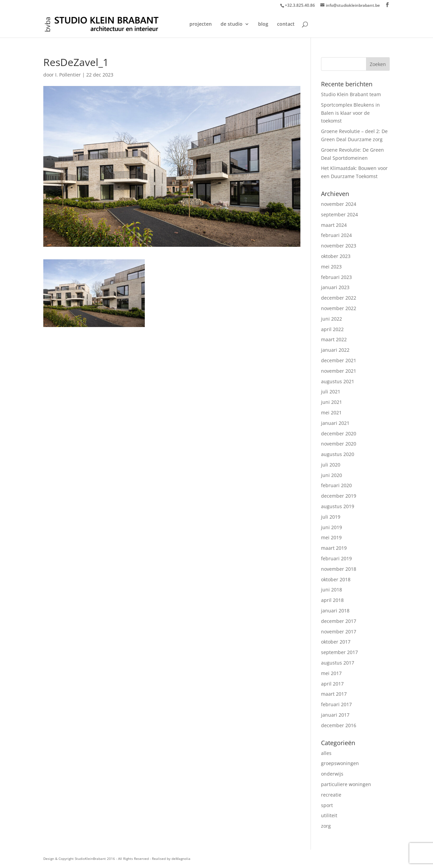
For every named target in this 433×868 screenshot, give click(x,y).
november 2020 (339, 444)
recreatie (331, 795)
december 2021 (339, 360)
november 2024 (339, 204)
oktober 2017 (336, 642)
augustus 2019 (338, 506)
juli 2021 (331, 392)
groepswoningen (340, 763)
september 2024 (339, 214)
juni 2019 (332, 527)
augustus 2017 (338, 663)
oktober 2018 (336, 579)
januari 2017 (335, 715)
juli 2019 (331, 517)
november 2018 (339, 569)
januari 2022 (335, 350)
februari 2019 (336, 558)
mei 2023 (331, 267)
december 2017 (339, 621)
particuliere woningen (346, 784)
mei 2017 (331, 673)
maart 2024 (334, 225)
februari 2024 (336, 235)
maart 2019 (334, 548)
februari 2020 (336, 485)
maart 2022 (334, 339)
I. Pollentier (68, 75)
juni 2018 (332, 590)
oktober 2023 (336, 256)
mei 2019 (331, 537)
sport (327, 805)
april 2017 (332, 684)
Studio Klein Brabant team (351, 94)
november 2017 (339, 632)
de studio (232, 24)
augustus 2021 (338, 381)
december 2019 (339, 496)
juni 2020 (332, 475)
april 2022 (332, 329)
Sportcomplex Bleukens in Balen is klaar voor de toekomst (350, 113)
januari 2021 (335, 423)
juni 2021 (332, 402)
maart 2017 (334, 694)
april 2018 (332, 600)
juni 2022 (332, 319)
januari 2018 (335, 611)
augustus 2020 (338, 454)
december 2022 (339, 298)
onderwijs (332, 774)
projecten (201, 24)
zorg (326, 826)
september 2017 (339, 652)
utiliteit (329, 815)
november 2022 (339, 308)
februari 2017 (336, 704)
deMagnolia (181, 859)
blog (263, 24)
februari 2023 (336, 277)
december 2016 (339, 725)
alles (326, 753)
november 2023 (339, 246)
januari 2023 (335, 287)
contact (286, 24)
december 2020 (339, 433)
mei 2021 (331, 413)
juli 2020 (331, 465)
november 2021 (339, 371)
